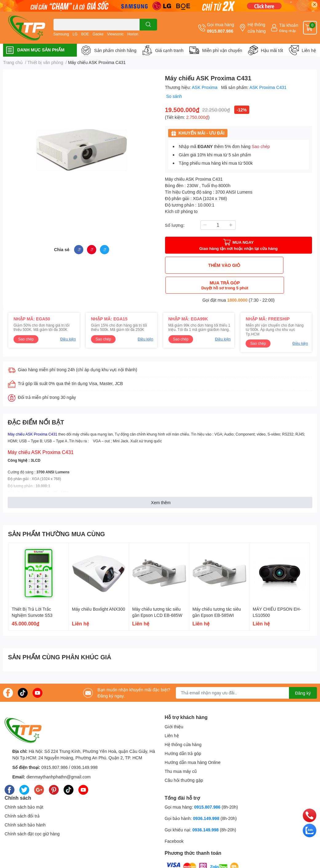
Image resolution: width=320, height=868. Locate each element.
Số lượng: (175, 225)
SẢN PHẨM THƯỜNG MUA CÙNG (56, 514)
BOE (85, 34)
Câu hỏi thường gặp (184, 760)
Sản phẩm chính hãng (115, 50)
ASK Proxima (205, 87)
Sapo (124, 863)
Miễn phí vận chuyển (222, 50)
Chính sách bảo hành (25, 805)
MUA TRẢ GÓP (276, 265)
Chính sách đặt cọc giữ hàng (32, 814)
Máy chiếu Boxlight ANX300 (99, 589)
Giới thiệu (174, 707)
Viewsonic (115, 34)
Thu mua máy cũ (181, 751)
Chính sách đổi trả (22, 796)
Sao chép (261, 146)
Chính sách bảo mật (24, 787)
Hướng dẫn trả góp (183, 733)
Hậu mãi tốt (272, 50)
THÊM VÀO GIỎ (201, 265)
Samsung (61, 34)
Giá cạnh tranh (169, 50)
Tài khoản (289, 25)
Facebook (174, 821)
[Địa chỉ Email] (246, 673)
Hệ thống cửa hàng (257, 28)
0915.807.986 (220, 31)
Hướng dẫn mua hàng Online (193, 742)
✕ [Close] (314, 4)
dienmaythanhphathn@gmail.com (59, 757)
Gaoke (98, 34)
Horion (133, 34)
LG (75, 34)
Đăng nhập (288, 31)
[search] (148, 25)
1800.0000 (237, 280)
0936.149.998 (85, 747)
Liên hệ (309, 50)
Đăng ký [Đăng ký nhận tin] (303, 673)
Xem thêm (161, 482)
